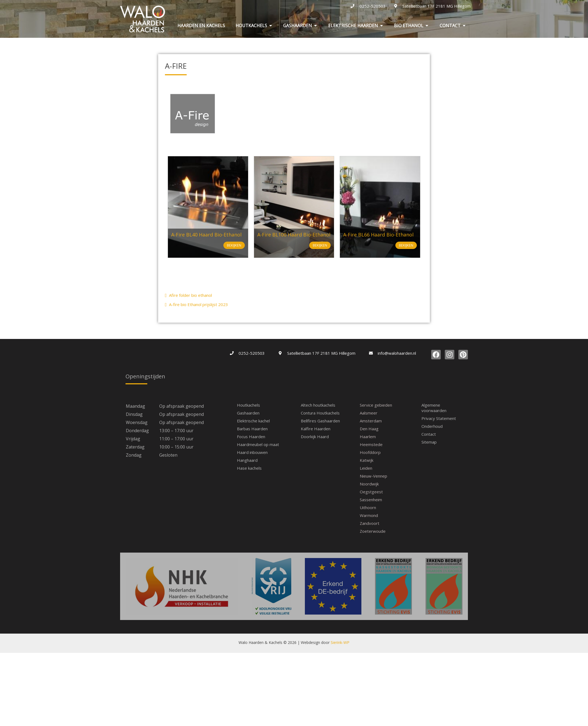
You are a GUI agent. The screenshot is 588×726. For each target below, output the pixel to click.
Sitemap (429, 442)
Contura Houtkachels (320, 413)
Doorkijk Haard (315, 437)
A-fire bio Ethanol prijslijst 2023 (196, 304)
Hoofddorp (370, 452)
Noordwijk (369, 484)
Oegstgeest (371, 492)
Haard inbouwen (252, 452)
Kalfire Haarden (316, 429)
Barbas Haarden (252, 429)
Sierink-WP (340, 601)
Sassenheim (371, 500)
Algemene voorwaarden (434, 408)
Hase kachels (249, 468)
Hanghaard (247, 460)
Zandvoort (370, 523)
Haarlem (368, 437)
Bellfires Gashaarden (320, 421)
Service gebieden (376, 405)
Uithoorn (368, 507)
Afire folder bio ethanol (188, 295)
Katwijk (367, 460)
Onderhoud (432, 426)
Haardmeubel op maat (258, 444)
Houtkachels (248, 405)
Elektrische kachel (253, 421)
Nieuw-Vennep (373, 476)
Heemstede (371, 444)
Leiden (366, 468)
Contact (429, 434)
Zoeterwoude (373, 531)
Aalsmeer (369, 413)
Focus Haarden (251, 437)
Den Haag (369, 429)
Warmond (369, 515)
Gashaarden (248, 413)
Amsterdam (371, 421)
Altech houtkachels (318, 405)
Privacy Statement (439, 418)
